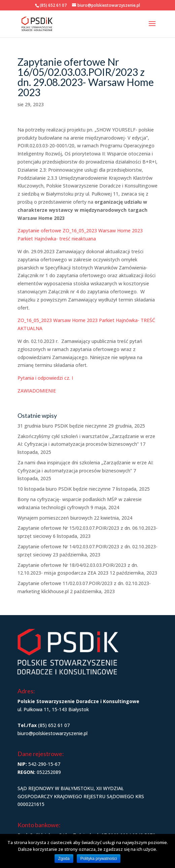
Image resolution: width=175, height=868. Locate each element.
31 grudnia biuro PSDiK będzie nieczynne (62, 426)
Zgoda (64, 859)
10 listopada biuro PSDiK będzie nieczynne (64, 489)
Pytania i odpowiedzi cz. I (45, 378)
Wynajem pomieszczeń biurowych (55, 518)
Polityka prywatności (99, 859)
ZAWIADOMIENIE (37, 391)
